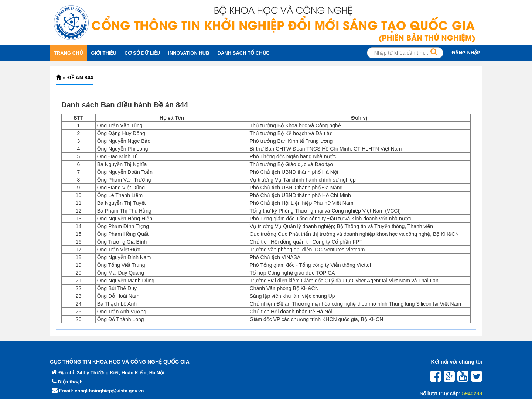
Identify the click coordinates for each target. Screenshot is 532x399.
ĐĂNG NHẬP (466, 53)
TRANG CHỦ (69, 53)
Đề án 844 (80, 78)
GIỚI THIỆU (104, 53)
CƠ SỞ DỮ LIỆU (142, 53)
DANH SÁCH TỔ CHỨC (244, 53)
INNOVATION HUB (189, 53)
